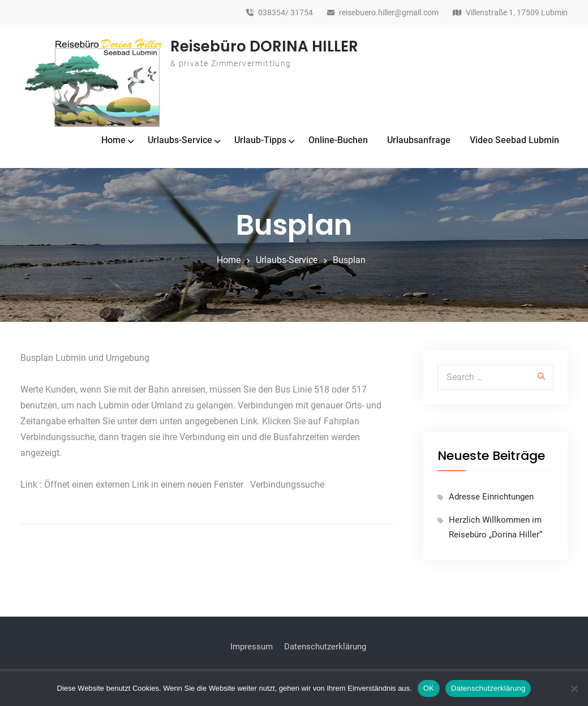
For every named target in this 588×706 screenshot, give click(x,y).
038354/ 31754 (286, 13)
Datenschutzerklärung (325, 647)
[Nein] (574, 688)
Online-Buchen (338, 140)
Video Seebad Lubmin (514, 140)
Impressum (252, 647)
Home (113, 140)
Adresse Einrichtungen (491, 497)
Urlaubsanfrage (419, 140)
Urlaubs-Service (180, 140)
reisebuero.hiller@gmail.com (389, 13)
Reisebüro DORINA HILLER (264, 46)
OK (429, 688)
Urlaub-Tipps (260, 140)
